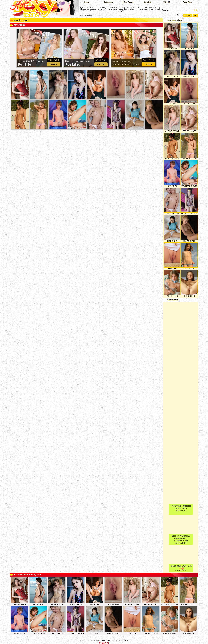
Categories (109, 2)
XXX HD (167, 2)
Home (87, 2)
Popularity (188, 15)
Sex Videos (129, 2)
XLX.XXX (147, 2)
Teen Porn (188, 2)
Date (195, 15)
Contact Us (104, 643)
